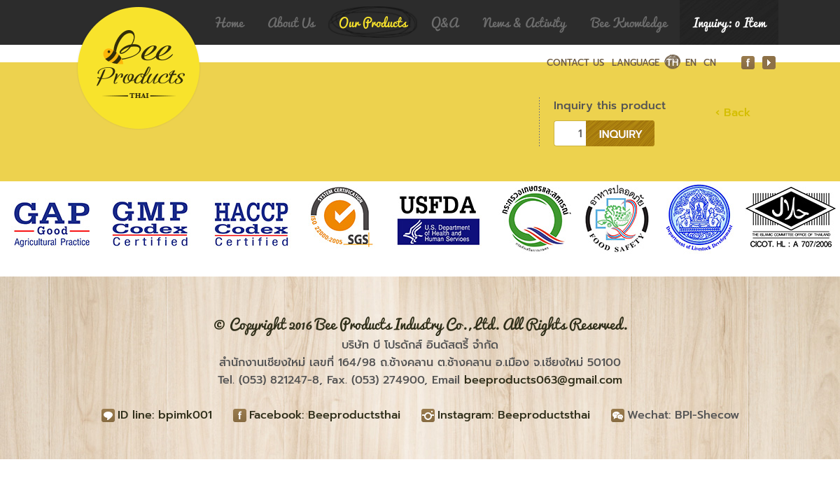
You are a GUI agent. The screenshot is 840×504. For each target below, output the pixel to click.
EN (691, 63)
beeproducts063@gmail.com (543, 380)
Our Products (373, 22)
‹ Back (733, 113)
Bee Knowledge (629, 22)
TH (672, 63)
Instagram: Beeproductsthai (514, 415)
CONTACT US (575, 63)
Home (229, 22)
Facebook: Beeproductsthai (325, 415)
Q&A (445, 22)
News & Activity (524, 22)
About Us (291, 22)
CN (710, 63)
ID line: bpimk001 (165, 415)
